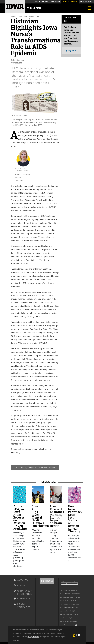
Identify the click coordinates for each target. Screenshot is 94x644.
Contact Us (24, 599)
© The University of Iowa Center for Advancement (70, 583)
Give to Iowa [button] (86, 2)
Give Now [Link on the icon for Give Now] (45, 581)
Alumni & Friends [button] (40, 2)
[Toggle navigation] (89, 8)
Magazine (34, 8)
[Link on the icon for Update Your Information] (15, 591)
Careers (22, 585)
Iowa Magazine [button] (70, 2)
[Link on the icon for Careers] (15, 585)
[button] (77, 635)
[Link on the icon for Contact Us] (15, 599)
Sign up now (70, 50)
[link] (20, 495)
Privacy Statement (33, 637)
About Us (23, 580)
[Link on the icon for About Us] (15, 580)
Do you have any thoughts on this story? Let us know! (35, 468)
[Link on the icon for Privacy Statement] (15, 604)
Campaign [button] (55, 2)
